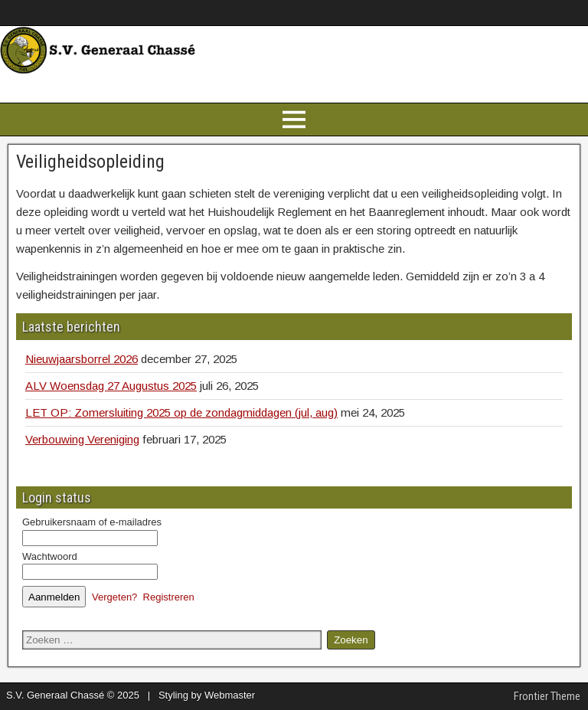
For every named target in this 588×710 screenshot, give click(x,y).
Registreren (169, 597)
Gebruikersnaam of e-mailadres (92, 522)
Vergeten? (114, 597)
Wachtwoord (50, 556)
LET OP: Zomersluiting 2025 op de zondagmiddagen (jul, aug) (181, 412)
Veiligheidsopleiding (90, 162)
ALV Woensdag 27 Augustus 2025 (111, 386)
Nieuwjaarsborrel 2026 (82, 359)
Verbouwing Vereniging (82, 439)
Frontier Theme (547, 696)
